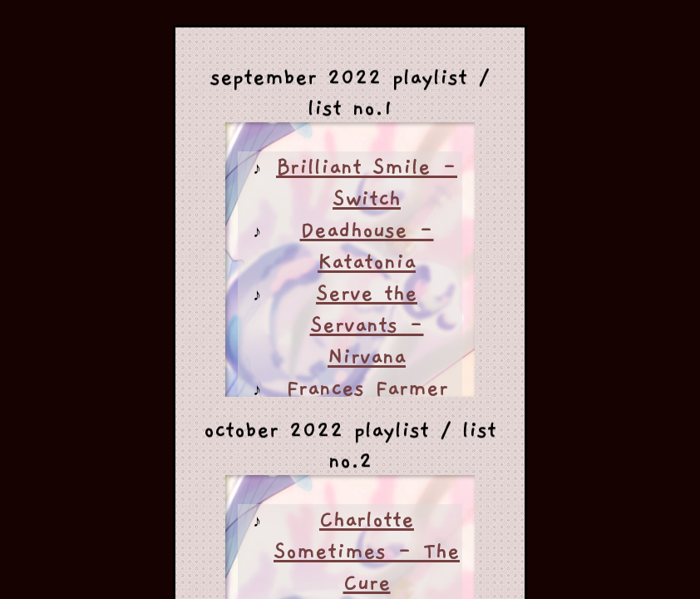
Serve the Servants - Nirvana (367, 325)
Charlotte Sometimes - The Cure (367, 552)
